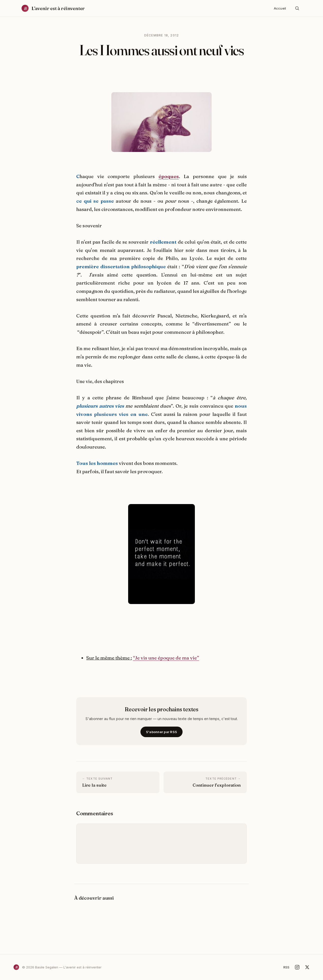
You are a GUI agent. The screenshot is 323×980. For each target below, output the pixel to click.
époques (169, 176)
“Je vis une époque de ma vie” (166, 658)
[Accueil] (53, 8)
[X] (307, 967)
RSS (286, 967)
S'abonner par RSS (161, 732)
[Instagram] (297, 967)
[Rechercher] (297, 8)
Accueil (280, 8)
